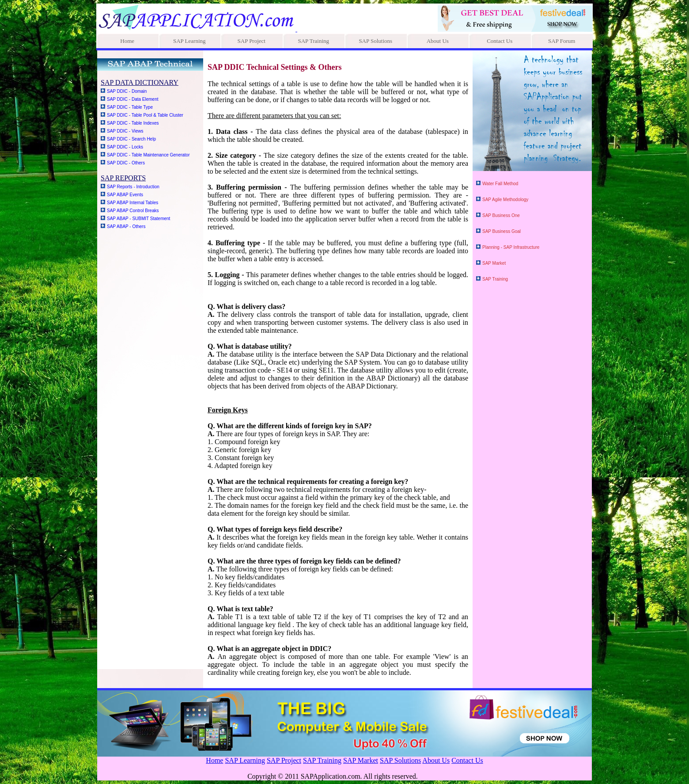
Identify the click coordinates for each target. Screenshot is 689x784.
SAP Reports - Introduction (133, 187)
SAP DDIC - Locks (125, 147)
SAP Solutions (375, 41)
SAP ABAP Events (125, 195)
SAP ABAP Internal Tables (132, 203)
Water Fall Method (500, 184)
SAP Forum (562, 41)
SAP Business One (501, 215)
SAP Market (494, 263)
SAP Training (313, 41)
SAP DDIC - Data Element (133, 99)
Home (127, 41)
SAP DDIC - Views (125, 131)
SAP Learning (189, 41)
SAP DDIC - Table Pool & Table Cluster (145, 115)
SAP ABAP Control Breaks (133, 211)
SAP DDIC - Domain (127, 91)
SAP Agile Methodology (505, 200)
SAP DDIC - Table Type (130, 107)
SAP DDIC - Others (126, 163)
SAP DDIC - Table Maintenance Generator (148, 155)
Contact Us (500, 41)
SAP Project (252, 41)
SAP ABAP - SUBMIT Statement (138, 219)
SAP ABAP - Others (126, 226)
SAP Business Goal (502, 231)
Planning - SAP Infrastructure (511, 247)
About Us (438, 41)
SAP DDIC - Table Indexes (133, 123)
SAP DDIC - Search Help (131, 139)
